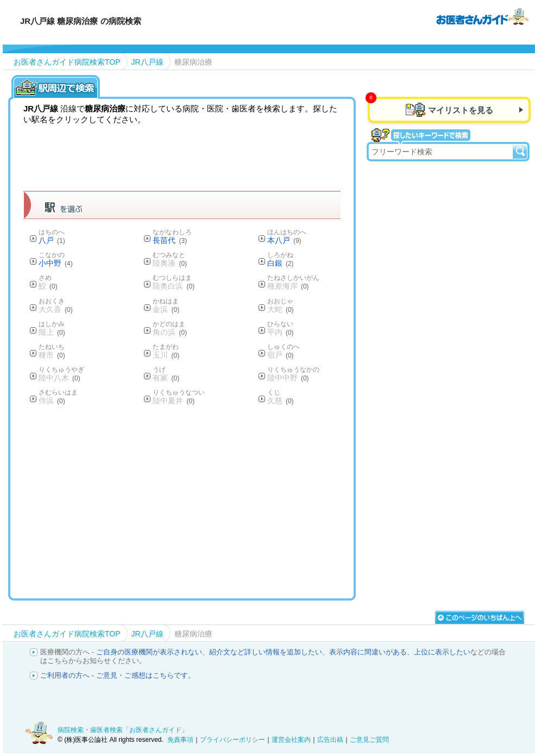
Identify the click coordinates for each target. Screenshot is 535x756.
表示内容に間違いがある (368, 652)
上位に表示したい (442, 652)
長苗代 (170, 240)
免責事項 (180, 740)
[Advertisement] (221, 502)
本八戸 (284, 240)
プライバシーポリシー (232, 740)
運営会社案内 (291, 740)
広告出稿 (330, 740)
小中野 (56, 263)
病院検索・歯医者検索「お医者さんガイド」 (123, 730)
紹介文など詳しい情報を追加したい (266, 652)
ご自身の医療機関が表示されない (149, 652)
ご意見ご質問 (369, 740)
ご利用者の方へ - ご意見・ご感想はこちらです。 (118, 675)
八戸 (52, 240)
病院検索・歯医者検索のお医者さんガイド (482, 16)
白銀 (281, 263)
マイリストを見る (461, 110)
